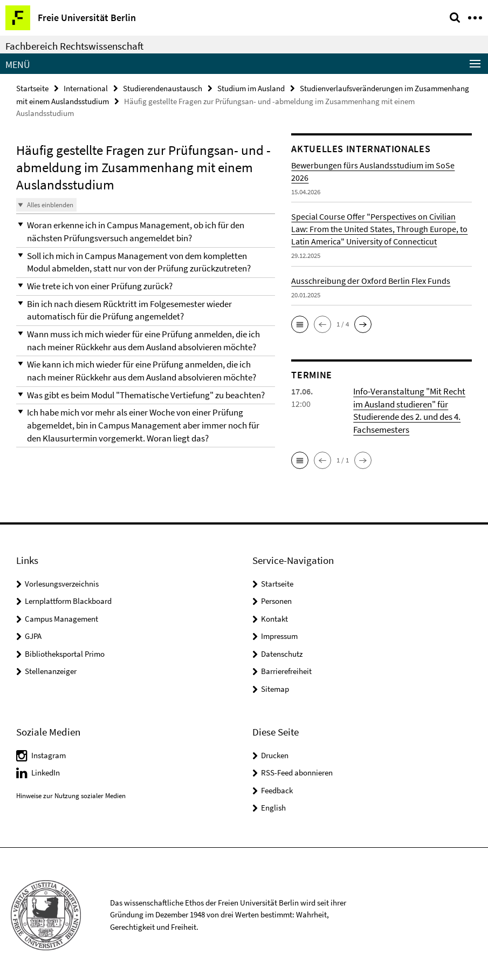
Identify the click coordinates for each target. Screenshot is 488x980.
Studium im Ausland (251, 88)
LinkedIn (46, 770)
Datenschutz (282, 651)
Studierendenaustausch (163, 88)
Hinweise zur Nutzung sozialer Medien (71, 793)
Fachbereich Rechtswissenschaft (74, 46)
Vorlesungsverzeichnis (62, 581)
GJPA (33, 634)
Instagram (49, 753)
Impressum (279, 634)
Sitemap (275, 686)
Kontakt (274, 616)
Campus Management (61, 616)
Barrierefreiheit (286, 669)
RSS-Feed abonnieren (297, 770)
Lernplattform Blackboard (68, 599)
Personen (276, 599)
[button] (146, 230)
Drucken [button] (275, 753)
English (273, 805)
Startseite (32, 88)
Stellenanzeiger (51, 669)
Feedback (277, 788)
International (86, 88)
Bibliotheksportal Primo (65, 651)
